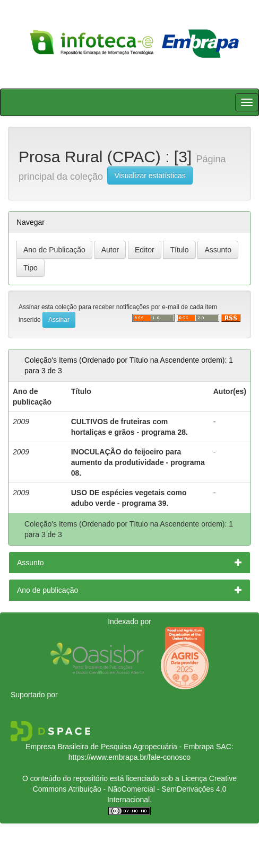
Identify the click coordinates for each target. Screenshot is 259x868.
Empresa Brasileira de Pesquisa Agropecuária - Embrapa (120, 747)
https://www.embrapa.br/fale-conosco (129, 757)
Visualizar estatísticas (150, 176)
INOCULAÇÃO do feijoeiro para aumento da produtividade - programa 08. (138, 462)
